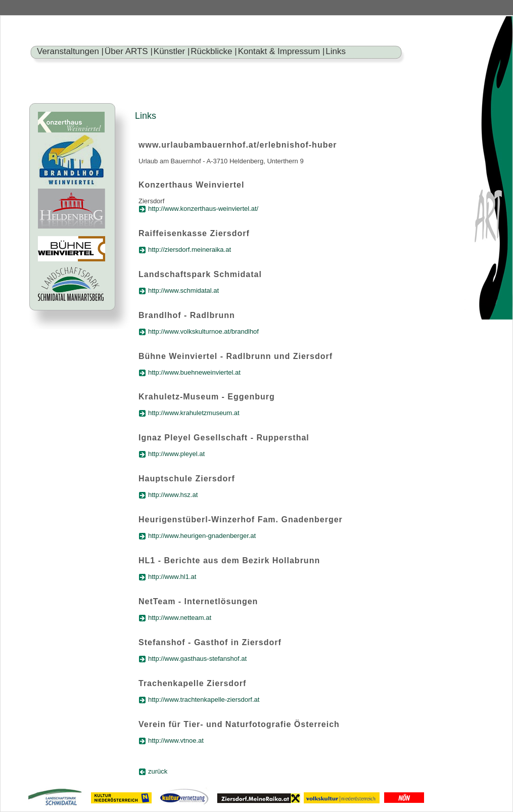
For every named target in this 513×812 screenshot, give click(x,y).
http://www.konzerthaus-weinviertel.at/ (203, 209)
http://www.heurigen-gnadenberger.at (202, 536)
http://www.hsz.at (173, 495)
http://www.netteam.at (180, 618)
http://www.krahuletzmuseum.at (194, 413)
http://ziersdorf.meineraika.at (190, 250)
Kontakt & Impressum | (282, 51)
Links (336, 51)
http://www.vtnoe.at (176, 740)
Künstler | (172, 51)
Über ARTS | (129, 51)
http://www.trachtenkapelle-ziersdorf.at (204, 700)
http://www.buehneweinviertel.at (194, 372)
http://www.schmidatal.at (183, 290)
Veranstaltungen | (70, 51)
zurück (158, 771)
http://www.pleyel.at (176, 454)
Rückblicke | (214, 51)
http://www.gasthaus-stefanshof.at (197, 659)
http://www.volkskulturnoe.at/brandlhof (203, 331)
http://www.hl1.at (172, 577)
